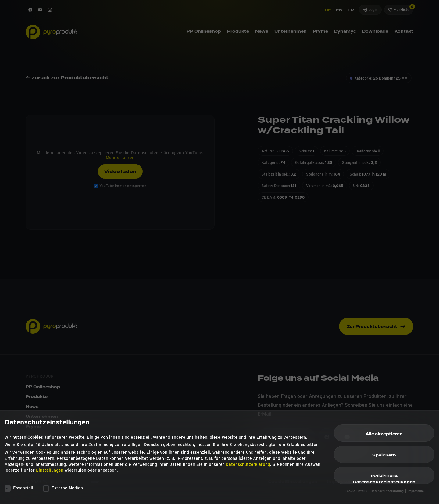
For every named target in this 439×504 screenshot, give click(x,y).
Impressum (416, 494)
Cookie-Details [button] (356, 494)
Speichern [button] (384, 458)
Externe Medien (63, 491)
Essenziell (19, 491)
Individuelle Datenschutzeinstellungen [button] (384, 482)
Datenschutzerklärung (248, 467)
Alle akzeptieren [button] (384, 437)
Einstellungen (50, 474)
